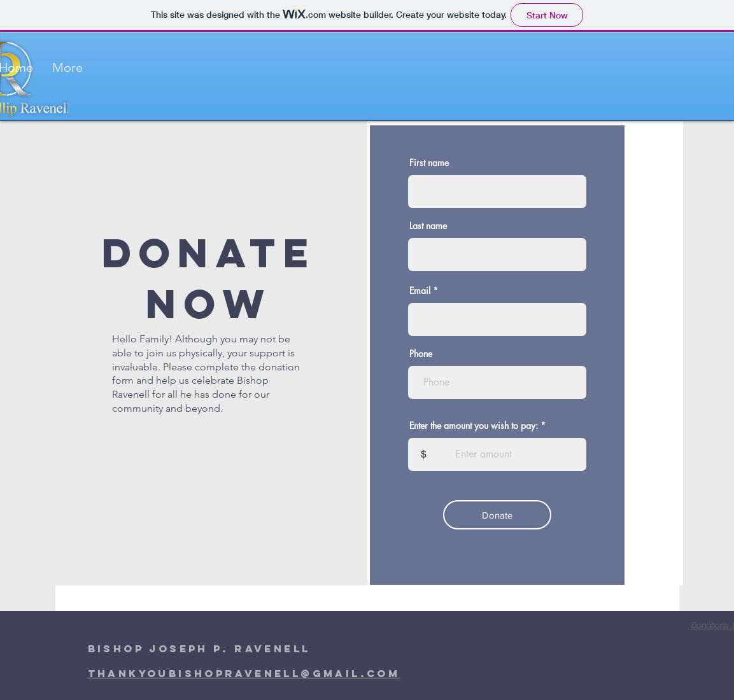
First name (429, 163)
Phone (421, 354)
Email (420, 291)
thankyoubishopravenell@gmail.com (244, 673)
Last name (428, 226)
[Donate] (497, 515)
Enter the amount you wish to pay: (474, 426)
